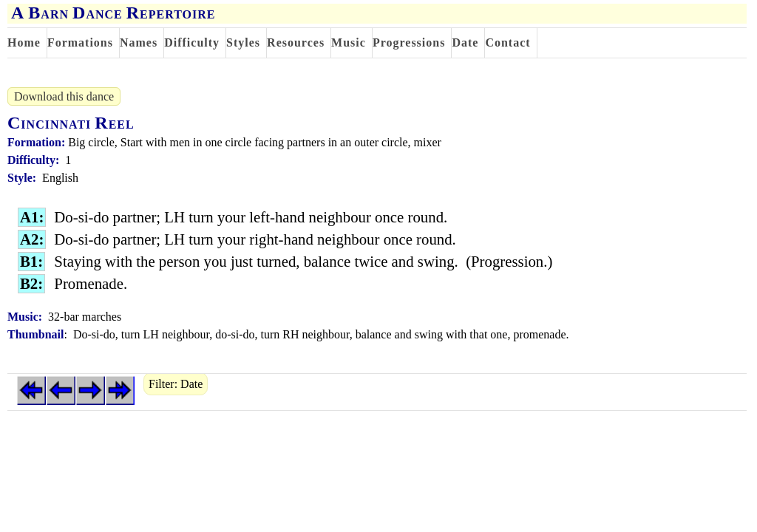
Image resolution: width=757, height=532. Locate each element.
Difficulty (192, 42)
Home (24, 42)
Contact (508, 42)
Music (349, 42)
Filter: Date (176, 384)
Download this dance (64, 96)
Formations (80, 42)
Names (139, 42)
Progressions (409, 42)
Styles (243, 42)
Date (465, 42)
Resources (296, 42)
